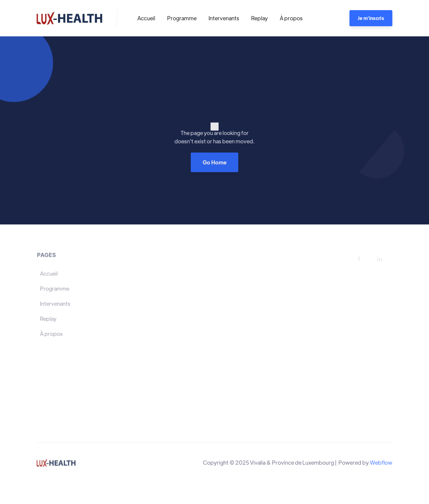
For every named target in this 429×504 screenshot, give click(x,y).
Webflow (381, 462)
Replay (259, 18)
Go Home (214, 162)
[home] (70, 18)
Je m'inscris (371, 18)
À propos (291, 18)
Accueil (146, 18)
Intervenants (224, 18)
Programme (182, 18)
